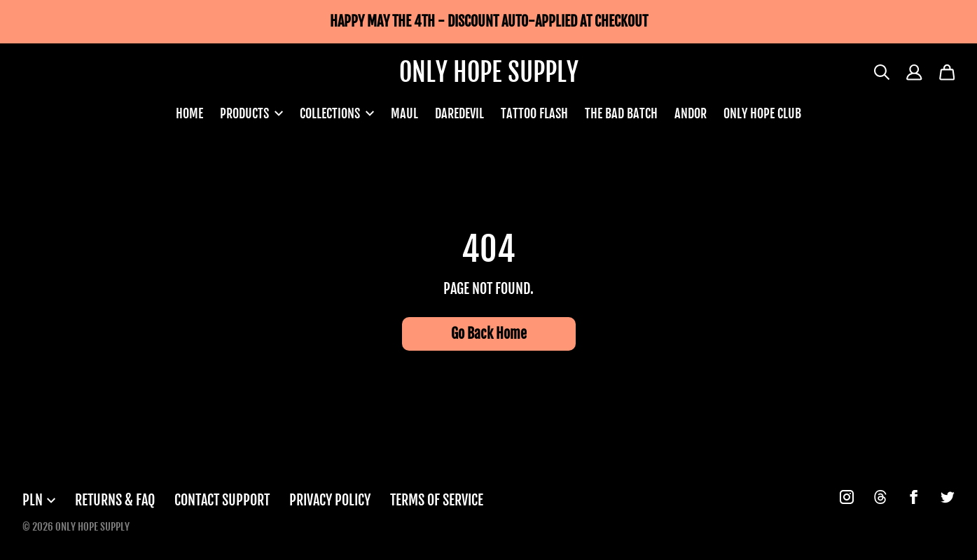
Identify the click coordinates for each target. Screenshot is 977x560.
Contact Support (222, 500)
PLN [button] (39, 500)
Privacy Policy (330, 500)
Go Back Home (489, 334)
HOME (189, 113)
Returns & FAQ (115, 500)
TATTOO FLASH (534, 113)
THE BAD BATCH (621, 113)
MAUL (404, 113)
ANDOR (691, 113)
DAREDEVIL (459, 113)
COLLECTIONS (337, 113)
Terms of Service (437, 500)
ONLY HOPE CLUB (762, 113)
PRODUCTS (251, 113)
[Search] (882, 72)
